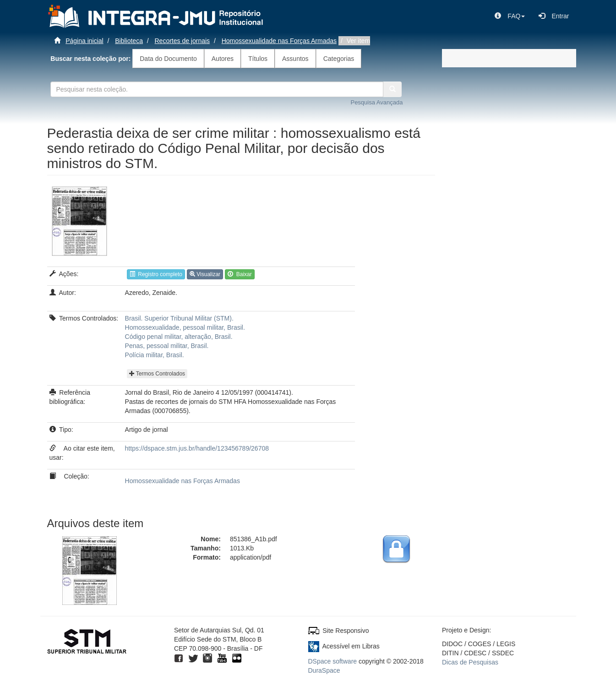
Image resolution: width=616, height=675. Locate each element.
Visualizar (205, 274)
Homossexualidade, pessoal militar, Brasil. (185, 327)
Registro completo (156, 274)
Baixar (240, 274)
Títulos (258, 59)
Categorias (339, 59)
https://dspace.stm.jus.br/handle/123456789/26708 (197, 448)
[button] (510, 16)
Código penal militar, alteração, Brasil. (179, 337)
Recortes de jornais (183, 41)
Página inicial (84, 41)
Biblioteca (129, 41)
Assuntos (295, 59)
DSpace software (333, 661)
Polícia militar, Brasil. (155, 355)
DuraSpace (324, 670)
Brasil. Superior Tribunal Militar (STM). (179, 318)
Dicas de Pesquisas (470, 662)
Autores (223, 59)
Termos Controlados (157, 374)
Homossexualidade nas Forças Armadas (279, 41)
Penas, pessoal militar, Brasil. (167, 346)
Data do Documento (168, 59)
